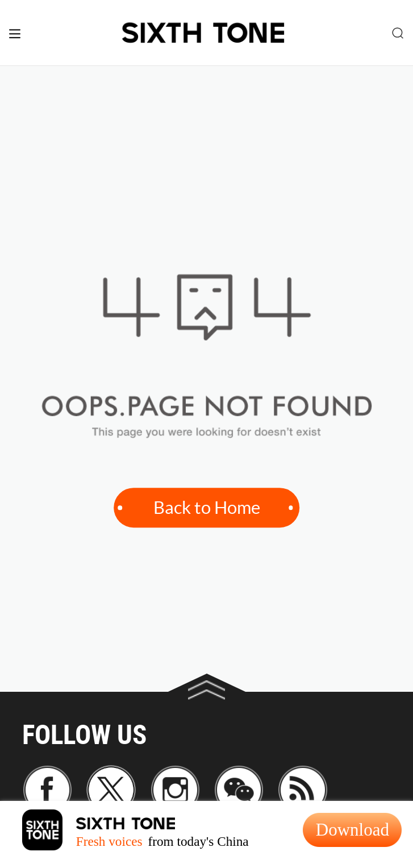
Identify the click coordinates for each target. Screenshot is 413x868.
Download (352, 830)
